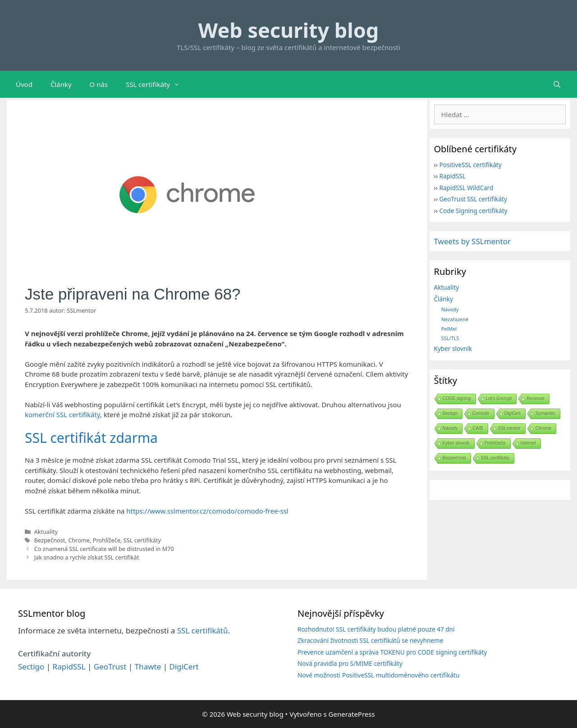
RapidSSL (452, 176)
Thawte (148, 667)
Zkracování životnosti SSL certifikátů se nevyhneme (370, 640)
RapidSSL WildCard (466, 188)
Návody (450, 309)
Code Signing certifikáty (473, 211)
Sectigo (450, 413)
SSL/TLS (450, 338)
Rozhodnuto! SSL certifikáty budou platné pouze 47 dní (376, 629)
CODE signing (457, 398)
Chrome (79, 540)
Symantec (545, 413)
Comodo (481, 413)
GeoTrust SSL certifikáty (473, 199)
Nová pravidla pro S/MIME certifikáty (350, 663)
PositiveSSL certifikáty (470, 165)
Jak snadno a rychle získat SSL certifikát (87, 557)
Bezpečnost (50, 540)
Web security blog (288, 30)
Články (61, 84)
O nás (99, 84)
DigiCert (513, 413)
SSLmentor (509, 428)
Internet (528, 443)
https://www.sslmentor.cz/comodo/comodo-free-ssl (207, 511)
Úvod (24, 84)
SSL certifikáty (157, 84)
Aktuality (46, 532)
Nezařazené (455, 319)
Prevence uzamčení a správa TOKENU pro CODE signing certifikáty (392, 652)
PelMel (449, 329)
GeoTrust (110, 667)
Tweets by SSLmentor (473, 241)
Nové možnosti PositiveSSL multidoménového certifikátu (378, 675)
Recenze (535, 398)
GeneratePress (352, 714)
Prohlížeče (107, 540)
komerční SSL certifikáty (62, 414)
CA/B (478, 428)
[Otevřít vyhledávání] (557, 84)
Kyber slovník (453, 348)
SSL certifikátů (203, 630)
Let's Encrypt (499, 398)
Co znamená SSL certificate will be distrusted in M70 (104, 549)
